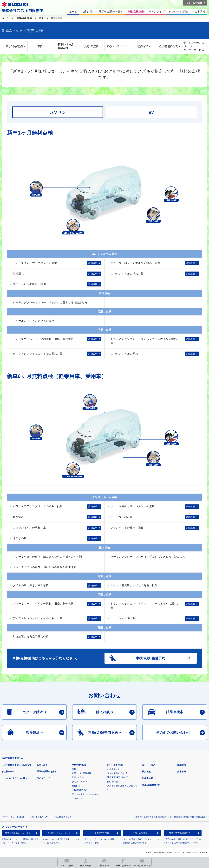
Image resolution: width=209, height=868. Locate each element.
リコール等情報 (140, 833)
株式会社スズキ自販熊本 (23, 11)
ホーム (5, 18)
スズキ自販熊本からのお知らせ (17, 765)
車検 (40, 46)
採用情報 (182, 772)
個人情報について (63, 817)
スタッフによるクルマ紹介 (14, 778)
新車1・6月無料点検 (82, 773)
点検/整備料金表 (168, 46)
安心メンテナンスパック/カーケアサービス (194, 46)
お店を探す (42, 765)
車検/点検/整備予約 (151, 785)
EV (151, 112)
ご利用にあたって (40, 817)
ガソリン (58, 112)
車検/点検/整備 (24, 18)
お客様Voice (8, 772)
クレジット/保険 (115, 765)
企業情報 (182, 765)
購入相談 (146, 772)
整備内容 (143, 46)
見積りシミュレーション (59, 833)
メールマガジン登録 (100, 833)
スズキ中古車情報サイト (181, 833)
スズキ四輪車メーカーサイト (19, 833)
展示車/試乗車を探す (47, 772)
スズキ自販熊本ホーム (12, 758)
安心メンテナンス (117, 46)
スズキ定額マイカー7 (117, 773)
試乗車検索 (147, 778)
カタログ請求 (149, 765)
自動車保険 (112, 782)
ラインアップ (43, 778)
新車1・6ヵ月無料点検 (66, 46)
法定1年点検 (91, 46)
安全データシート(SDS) (13, 817)
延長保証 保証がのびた (118, 777)
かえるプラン (113, 769)
